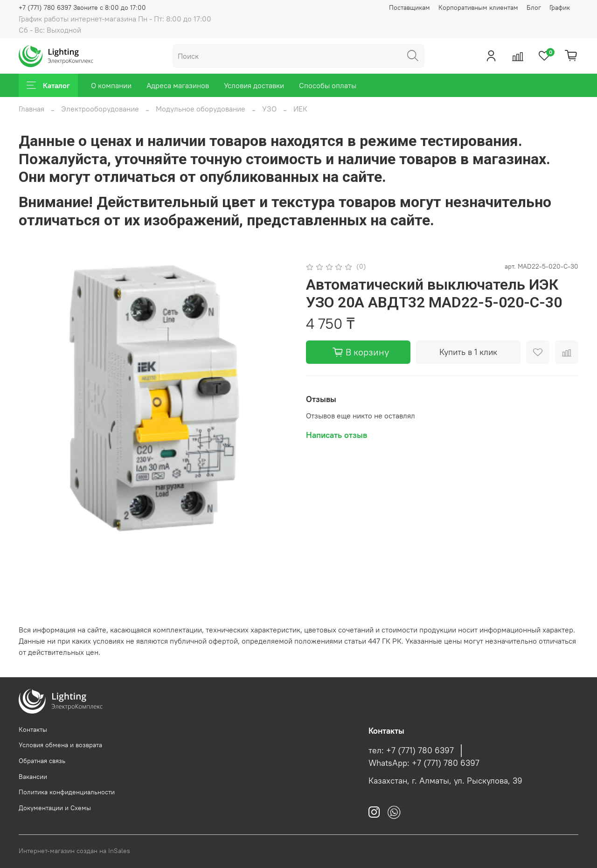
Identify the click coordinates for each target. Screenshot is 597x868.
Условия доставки (254, 85)
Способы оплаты (328, 85)
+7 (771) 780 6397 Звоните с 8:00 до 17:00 (82, 7)
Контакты (33, 729)
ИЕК (300, 109)
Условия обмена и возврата (60, 745)
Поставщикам (410, 7)
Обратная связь (42, 761)
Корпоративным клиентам (478, 7)
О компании (111, 85)
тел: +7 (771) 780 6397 (411, 750)
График (560, 7)
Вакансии (33, 777)
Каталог (48, 85)
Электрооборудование (100, 109)
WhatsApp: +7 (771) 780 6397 (424, 763)
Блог (534, 7)
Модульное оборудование (201, 109)
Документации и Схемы (55, 808)
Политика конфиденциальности (67, 792)
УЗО (269, 109)
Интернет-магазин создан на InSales (74, 851)
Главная (31, 109)
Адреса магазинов (178, 85)
